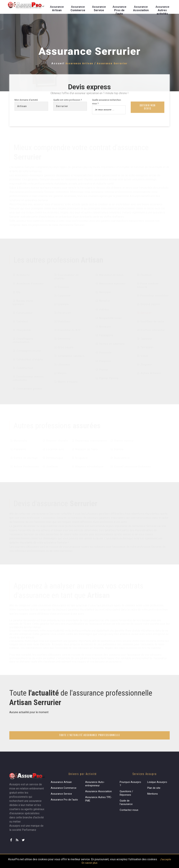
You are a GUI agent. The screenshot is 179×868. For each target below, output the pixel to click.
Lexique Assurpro (157, 782)
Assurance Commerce (64, 788)
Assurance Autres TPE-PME (99, 799)
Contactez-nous (129, 810)
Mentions (153, 794)
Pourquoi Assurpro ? (130, 784)
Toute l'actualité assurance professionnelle (90, 735)
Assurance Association (98, 791)
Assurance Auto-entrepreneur (95, 784)
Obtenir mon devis (148, 108)
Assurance (57, 9)
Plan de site (154, 788)
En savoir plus (90, 863)
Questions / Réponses (126, 793)
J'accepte (166, 859)
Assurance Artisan (61, 782)
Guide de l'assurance (126, 802)
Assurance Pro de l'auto (64, 800)
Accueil (58, 63)
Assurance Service (61, 794)
